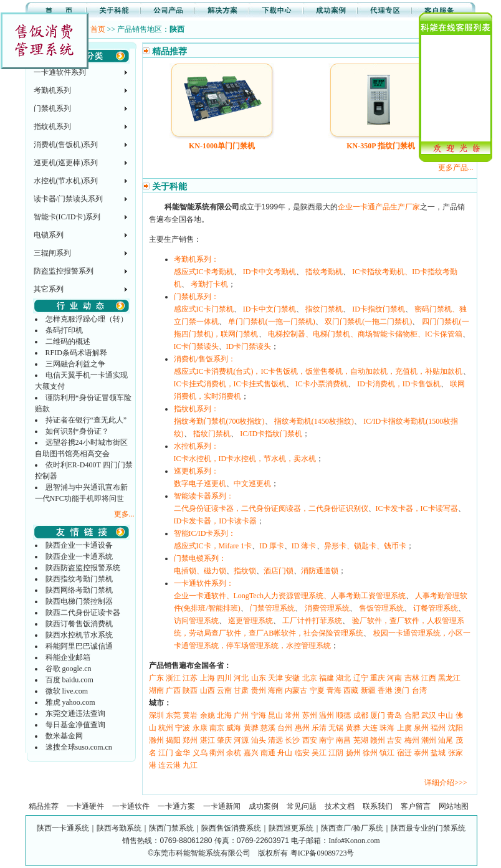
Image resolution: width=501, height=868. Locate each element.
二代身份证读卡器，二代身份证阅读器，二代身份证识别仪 (271, 508)
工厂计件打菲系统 (312, 621)
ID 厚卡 (272, 546)
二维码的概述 (68, 341)
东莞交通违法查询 (75, 713)
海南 (275, 690)
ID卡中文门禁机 (270, 309)
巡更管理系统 (250, 621)
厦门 (378, 715)
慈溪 (268, 728)
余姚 (208, 715)
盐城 (438, 753)
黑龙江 (449, 678)
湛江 (208, 740)
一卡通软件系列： (204, 583)
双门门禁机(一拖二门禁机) (368, 322)
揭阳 (173, 740)
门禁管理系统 (272, 608)
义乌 (200, 753)
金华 (183, 753)
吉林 (412, 678)
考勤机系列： (196, 259)
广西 (173, 690)
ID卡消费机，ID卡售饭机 (398, 384)
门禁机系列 (52, 108)
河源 (241, 740)
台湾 (419, 690)
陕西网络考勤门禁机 (79, 590)
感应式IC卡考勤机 (204, 272)
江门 (166, 753)
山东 (259, 678)
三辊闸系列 (52, 253)
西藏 (351, 690)
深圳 (156, 715)
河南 (394, 678)
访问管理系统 (196, 621)
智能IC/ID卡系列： (205, 533)
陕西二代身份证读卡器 (83, 613)
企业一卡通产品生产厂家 (379, 207)
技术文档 (340, 806)
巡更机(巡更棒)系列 (66, 163)
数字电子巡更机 (200, 484)
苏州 (310, 715)
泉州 (421, 728)
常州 (292, 715)
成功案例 (264, 806)
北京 (310, 678)
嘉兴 (251, 753)
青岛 (394, 715)
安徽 (292, 678)
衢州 (217, 753)
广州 (241, 715)
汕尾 (446, 740)
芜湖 (361, 740)
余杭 (234, 753)
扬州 (353, 753)
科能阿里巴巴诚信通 (79, 646)
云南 (224, 690)
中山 (446, 715)
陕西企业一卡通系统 (79, 556)
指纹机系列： (196, 409)
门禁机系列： (196, 297)
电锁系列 (49, 235)
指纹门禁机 (324, 309)
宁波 (183, 728)
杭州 (166, 728)
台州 (285, 728)
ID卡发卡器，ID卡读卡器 (215, 521)
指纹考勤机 (324, 272)
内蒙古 (296, 690)
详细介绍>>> (446, 783)
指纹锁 (245, 571)
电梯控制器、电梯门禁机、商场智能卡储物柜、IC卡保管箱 (365, 334)
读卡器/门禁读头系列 (68, 199)
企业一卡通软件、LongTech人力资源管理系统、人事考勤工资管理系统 (290, 596)
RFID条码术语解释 (76, 353)
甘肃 (241, 690)
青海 (334, 690)
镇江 (387, 753)
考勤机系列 (52, 90)
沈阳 (456, 728)
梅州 (412, 740)
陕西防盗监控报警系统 (83, 568)
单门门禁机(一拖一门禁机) (272, 322)
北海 (224, 715)
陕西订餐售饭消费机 (79, 624)
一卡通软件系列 (60, 72)
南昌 (343, 740)
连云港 (169, 765)
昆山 (275, 715)
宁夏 (317, 690)
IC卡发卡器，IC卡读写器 (417, 508)
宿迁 (404, 753)
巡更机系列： (196, 471)
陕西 (190, 690)
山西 (208, 690)
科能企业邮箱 (68, 657)
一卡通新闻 (222, 806)
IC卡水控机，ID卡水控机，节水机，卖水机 (245, 459)
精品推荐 (44, 806)
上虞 (404, 728)
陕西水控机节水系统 (79, 635)
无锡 (336, 728)
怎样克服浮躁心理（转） (87, 319)
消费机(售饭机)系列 (66, 145)
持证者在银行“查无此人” (86, 420)
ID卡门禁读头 (249, 346)
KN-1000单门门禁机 (222, 146)
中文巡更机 (252, 484)
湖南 (156, 690)
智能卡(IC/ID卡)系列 (67, 217)
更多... (124, 514)
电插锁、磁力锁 (200, 571)
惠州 (302, 728)
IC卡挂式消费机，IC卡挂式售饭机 (230, 384)
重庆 (378, 678)
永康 (200, 728)
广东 (156, 678)
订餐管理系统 (436, 608)
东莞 (173, 715)
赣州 (378, 740)
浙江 (173, 678)
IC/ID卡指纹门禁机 (271, 434)
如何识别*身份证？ (77, 431)
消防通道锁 (320, 571)
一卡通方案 (176, 806)
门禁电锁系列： (200, 558)
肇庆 (224, 740)
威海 (234, 728)
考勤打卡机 (209, 284)
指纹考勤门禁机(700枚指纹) (219, 421)
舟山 (285, 753)
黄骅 (251, 728)
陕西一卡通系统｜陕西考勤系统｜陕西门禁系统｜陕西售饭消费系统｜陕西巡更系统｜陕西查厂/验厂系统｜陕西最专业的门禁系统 (251, 828)
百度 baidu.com (69, 680)
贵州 (259, 690)
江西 (429, 678)
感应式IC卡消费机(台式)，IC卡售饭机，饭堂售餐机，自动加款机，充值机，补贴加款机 (318, 371)
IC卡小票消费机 (322, 384)
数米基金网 (64, 736)
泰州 (421, 753)
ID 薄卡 (304, 546)
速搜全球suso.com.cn (79, 747)
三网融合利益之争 (75, 364)
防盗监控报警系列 (64, 271)
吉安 (394, 740)
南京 (217, 728)
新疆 (368, 690)
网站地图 (454, 806)
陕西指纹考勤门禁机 (79, 579)
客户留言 (416, 806)
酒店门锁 (279, 571)
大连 (370, 728)
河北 (241, 678)
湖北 (343, 678)
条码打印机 (64, 330)
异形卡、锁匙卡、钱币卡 (365, 546)
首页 (98, 29)
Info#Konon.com (354, 841)
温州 (327, 715)
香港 (385, 690)
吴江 (319, 753)
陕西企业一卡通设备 (79, 545)
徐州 (370, 753)
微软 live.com (67, 691)
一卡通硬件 (85, 806)
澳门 (402, 690)
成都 (361, 715)
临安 (302, 753)
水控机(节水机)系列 (66, 181)
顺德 (343, 715)
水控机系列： (196, 446)
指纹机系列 (52, 126)
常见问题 (302, 806)
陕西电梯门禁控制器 (79, 601)
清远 (275, 740)
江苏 (190, 678)
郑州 (190, 740)
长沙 (292, 740)
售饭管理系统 (381, 608)
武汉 (429, 715)
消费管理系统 (327, 608)
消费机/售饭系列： (205, 359)
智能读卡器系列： (204, 496)
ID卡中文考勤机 (270, 272)
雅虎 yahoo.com (70, 702)
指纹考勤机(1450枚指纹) (314, 421)
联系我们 (378, 806)
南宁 (327, 740)
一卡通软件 (131, 806)
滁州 (156, 740)
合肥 (412, 715)
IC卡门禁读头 (196, 346)
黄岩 (190, 715)
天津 (275, 678)
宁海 (259, 715)
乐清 (319, 728)
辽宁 (361, 678)
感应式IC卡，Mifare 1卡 (213, 546)
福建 (327, 678)
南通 (268, 753)
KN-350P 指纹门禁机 (381, 146)
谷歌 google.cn (69, 669)
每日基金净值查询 (75, 725)
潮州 (429, 740)
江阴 (336, 753)
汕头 (259, 740)
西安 (310, 740)
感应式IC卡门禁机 (204, 309)
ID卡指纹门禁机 (379, 309)
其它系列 (49, 289)
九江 (190, 765)
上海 (208, 678)
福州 (438, 728)
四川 (224, 678)
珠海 (387, 728)
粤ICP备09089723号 (322, 853)
